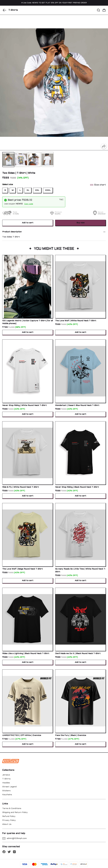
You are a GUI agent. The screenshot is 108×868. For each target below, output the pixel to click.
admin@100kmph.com (17, 838)
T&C (61, 200)
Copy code (29, 204)
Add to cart (28, 223)
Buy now (81, 223)
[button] (4, 10)
